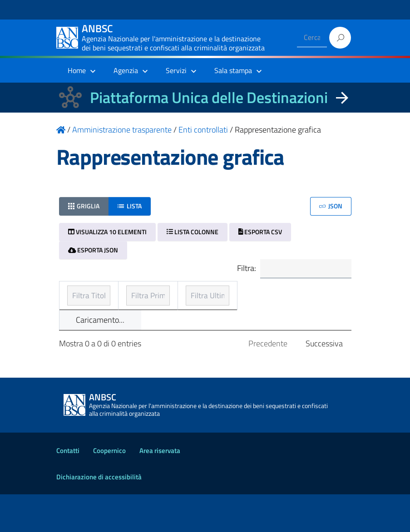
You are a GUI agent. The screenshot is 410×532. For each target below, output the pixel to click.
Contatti (68, 488)
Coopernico (109, 488)
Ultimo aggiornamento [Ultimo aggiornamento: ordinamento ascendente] (286, 300)
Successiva (324, 381)
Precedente (268, 381)
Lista (130, 206)
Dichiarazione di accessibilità (99, 515)
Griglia (84, 206)
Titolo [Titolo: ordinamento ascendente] (78, 306)
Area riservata (160, 488)
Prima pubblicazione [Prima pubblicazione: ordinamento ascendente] (194, 306)
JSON (331, 206)
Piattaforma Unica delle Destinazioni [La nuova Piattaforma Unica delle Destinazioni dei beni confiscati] (209, 97)
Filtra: (291, 269)
